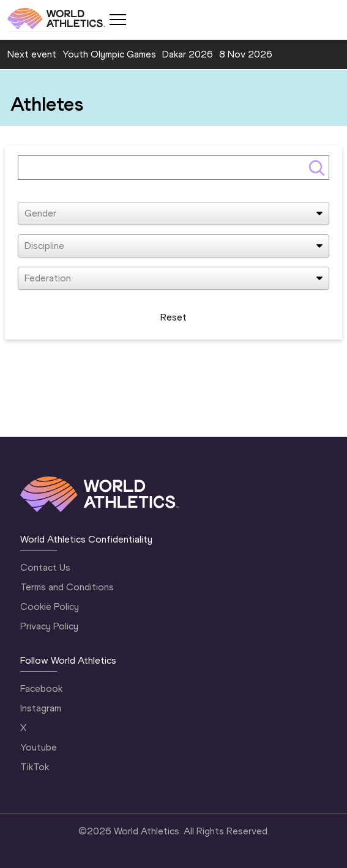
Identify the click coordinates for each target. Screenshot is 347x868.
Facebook (41, 688)
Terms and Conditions (67, 587)
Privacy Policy (49, 626)
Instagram (41, 708)
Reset (173, 317)
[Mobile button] (118, 20)
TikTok (35, 767)
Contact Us (45, 567)
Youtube (39, 747)
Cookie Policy (50, 606)
